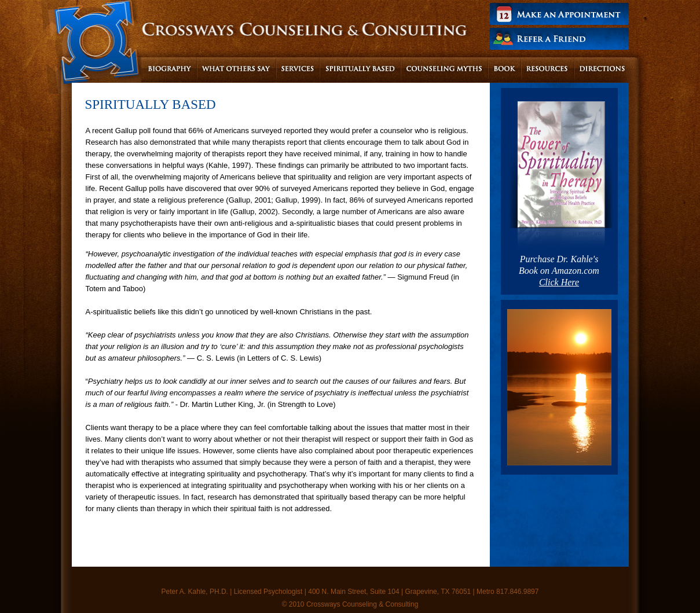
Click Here (559, 282)
